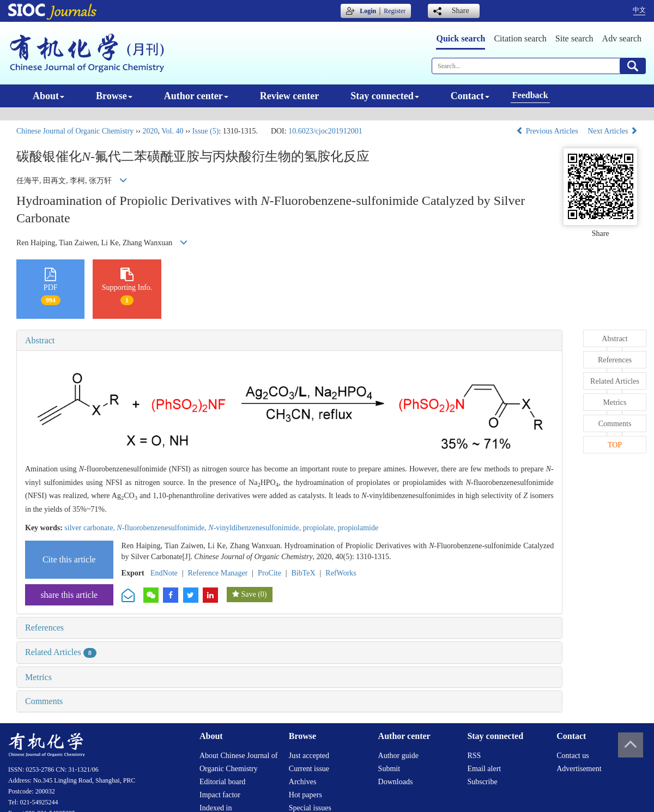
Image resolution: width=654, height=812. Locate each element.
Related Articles (61, 652)
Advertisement (579, 769)
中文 (639, 10)
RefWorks (341, 573)
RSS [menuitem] (474, 756)
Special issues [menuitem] (310, 808)
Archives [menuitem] (303, 782)
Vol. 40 (172, 131)
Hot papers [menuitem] (305, 795)
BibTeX (304, 573)
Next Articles (613, 131)
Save (248, 594)
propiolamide (358, 528)
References (44, 628)
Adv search (622, 38)
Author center (196, 96)
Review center (289, 96)
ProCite (270, 573)
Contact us (573, 756)
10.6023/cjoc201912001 (325, 131)
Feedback (530, 95)
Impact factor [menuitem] (220, 795)
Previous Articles (548, 131)
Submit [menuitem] (389, 769)
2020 (150, 131)
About (49, 96)
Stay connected (385, 96)
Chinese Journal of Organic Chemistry (75, 131)
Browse (114, 96)
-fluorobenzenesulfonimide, (162, 528)
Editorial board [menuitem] (222, 782)
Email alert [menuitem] (484, 769)
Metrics (38, 677)
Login (368, 11)
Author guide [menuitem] (398, 756)
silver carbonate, (90, 528)
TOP (615, 445)
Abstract (40, 340)
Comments (44, 701)
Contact (470, 96)
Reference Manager (217, 573)
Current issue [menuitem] (309, 769)
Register (395, 11)
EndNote (164, 573)
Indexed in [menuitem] (216, 808)
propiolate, (320, 528)
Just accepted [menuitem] (309, 756)
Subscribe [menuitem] (482, 782)
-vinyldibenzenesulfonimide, (255, 528)
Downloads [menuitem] (396, 782)
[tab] (289, 341)
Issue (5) (206, 131)
